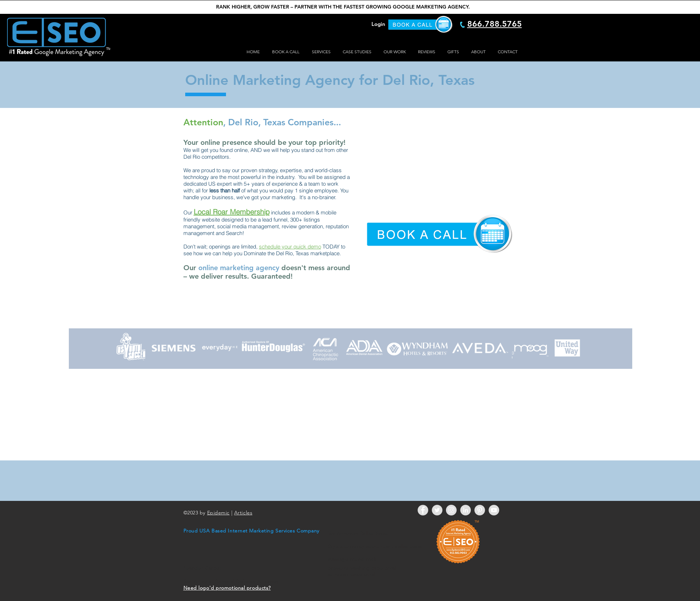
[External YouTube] (438, 164)
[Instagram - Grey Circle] (451, 510)
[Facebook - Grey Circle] (423, 510)
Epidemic (218, 513)
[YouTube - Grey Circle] (494, 510)
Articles (243, 513)
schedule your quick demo (290, 247)
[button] (320, 52)
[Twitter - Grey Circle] (437, 510)
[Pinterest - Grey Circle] (480, 510)
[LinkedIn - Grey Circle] (465, 510)
